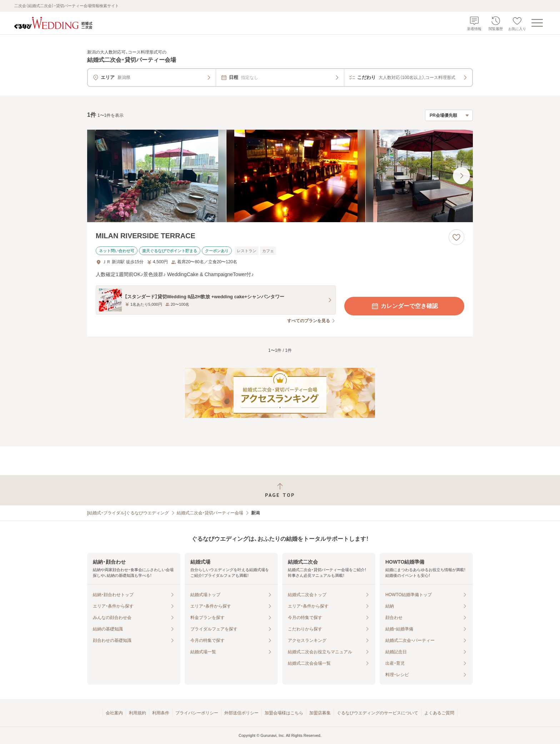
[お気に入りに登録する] (456, 237)
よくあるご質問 (439, 713)
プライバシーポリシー (197, 713)
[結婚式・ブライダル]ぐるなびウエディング (128, 513)
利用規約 (137, 713)
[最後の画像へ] (461, 176)
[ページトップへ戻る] (280, 490)
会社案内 (114, 713)
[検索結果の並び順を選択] (449, 115)
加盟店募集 (320, 713)
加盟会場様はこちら (284, 713)
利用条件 (161, 713)
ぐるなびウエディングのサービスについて (377, 713)
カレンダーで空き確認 (404, 306)
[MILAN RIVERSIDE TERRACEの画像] (280, 176)
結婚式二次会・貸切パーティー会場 (210, 513)
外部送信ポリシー (241, 713)
